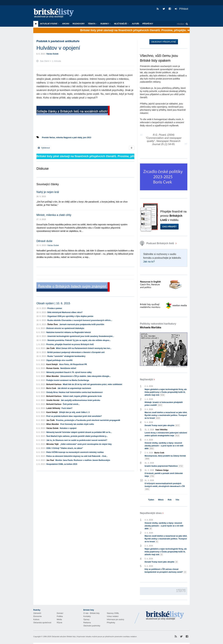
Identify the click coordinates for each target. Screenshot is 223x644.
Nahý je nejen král (48, 192)
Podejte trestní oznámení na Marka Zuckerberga (68, 380)
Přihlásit (181, 9)
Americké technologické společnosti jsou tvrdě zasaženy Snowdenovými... (81, 336)
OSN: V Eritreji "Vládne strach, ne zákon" (65, 448)
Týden (151, 500)
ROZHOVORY (79, 24)
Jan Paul (50, 460)
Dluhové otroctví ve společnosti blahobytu (65, 328)
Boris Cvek (51, 388)
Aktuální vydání (49, 24)
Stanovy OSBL (113, 613)
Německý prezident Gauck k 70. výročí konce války (69, 372)
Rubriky (106, 24)
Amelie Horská (53, 400)
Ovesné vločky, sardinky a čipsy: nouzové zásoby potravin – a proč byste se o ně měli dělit (164, 446)
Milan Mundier (53, 376)
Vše (177, 500)
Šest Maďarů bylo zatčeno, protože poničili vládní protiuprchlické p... (77, 436)
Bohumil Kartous (54, 384)
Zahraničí (37, 613)
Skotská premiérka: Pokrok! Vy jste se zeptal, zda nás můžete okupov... (79, 340)
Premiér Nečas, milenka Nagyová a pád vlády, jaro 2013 (67, 138)
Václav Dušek (52, 54)
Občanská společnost (42, 623)
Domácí (60, 613)
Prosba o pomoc (55, 308)
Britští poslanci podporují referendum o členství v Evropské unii (76, 352)
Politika (60, 616)
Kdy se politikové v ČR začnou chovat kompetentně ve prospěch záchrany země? (166, 571)
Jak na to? (149, 262)
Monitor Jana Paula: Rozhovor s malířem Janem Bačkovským (83, 460)
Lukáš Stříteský (53, 408)
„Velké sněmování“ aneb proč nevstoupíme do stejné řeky (86, 444)
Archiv (66, 24)
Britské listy (55, 13)
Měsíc (161, 500)
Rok (170, 500)
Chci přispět (169, 227)
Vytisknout (44, 148)
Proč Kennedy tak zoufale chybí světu (77, 424)
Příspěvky (148, 24)
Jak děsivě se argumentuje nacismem (74, 388)
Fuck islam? (67, 408)
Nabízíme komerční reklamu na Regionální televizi (68, 332)
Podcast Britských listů (157, 243)
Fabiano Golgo (162, 470)
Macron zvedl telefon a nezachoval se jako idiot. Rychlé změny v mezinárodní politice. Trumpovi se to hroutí (166, 415)
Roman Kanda (53, 368)
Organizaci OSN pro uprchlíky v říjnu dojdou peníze (70, 316)
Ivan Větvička (161, 430)
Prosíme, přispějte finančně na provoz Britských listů (70, 344)
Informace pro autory (115, 619)
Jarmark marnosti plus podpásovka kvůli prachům (82, 324)
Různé (60, 623)
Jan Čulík (50, 348)
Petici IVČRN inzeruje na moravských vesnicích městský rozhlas (75, 452)
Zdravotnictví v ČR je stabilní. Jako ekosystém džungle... (85, 376)
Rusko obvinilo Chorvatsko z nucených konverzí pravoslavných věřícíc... (80, 320)
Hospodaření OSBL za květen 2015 (62, 464)
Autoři (136, 24)
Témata (92, 24)
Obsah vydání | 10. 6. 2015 (53, 303)
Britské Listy (165, 616)
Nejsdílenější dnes (151, 513)
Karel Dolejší (52, 364)
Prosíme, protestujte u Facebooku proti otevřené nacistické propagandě (88, 420)
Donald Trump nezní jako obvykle (162, 426)
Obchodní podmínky (92, 626)
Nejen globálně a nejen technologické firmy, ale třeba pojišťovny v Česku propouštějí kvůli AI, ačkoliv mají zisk (166, 392)
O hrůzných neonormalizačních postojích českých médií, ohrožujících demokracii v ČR (165, 486)
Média (59, 619)
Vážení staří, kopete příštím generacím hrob (82, 396)
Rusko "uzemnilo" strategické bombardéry (66, 356)
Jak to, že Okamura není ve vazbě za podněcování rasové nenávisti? (77, 440)
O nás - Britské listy (91, 613)
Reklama (87, 623)
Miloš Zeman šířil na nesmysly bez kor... (84, 348)
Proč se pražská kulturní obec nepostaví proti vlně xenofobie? (74, 416)
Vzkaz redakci (113, 616)
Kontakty (87, 616)
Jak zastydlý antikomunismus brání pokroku (80, 400)
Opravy (86, 619)
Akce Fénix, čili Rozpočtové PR (73, 364)
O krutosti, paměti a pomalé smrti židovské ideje (164, 475)
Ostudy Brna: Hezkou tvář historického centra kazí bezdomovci (74, 392)
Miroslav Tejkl (52, 444)
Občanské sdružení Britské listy (64, 637)
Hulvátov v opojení (68, 428)
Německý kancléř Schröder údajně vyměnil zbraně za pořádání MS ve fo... (79, 432)
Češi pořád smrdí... (71, 404)
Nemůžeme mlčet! (68, 368)
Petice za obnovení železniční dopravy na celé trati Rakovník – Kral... (77, 456)
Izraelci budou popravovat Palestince (164, 466)
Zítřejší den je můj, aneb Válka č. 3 (74, 412)
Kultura (36, 619)
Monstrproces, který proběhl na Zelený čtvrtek (165, 457)
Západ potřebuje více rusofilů (59, 360)
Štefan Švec (53, 324)
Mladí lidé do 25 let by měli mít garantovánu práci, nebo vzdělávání (92, 384)
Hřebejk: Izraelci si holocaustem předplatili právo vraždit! (164, 404)
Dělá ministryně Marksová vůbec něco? (65, 312)
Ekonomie (37, 616)
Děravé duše (44, 241)
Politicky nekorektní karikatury (158, 326)
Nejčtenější (121, 24)
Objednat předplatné (164, 42)
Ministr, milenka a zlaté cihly (54, 215)
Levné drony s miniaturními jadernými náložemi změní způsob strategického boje (166, 434)
